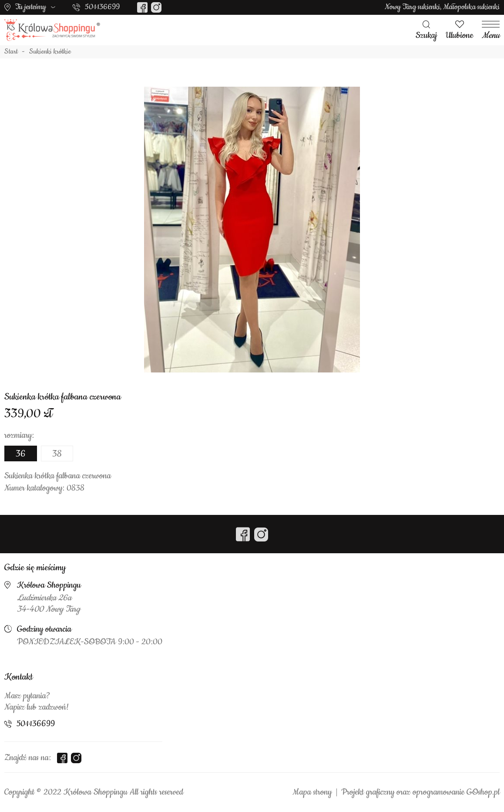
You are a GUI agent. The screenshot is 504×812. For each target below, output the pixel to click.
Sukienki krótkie (50, 52)
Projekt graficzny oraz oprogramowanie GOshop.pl (420, 792)
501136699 (102, 7)
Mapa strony (312, 792)
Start (11, 52)
